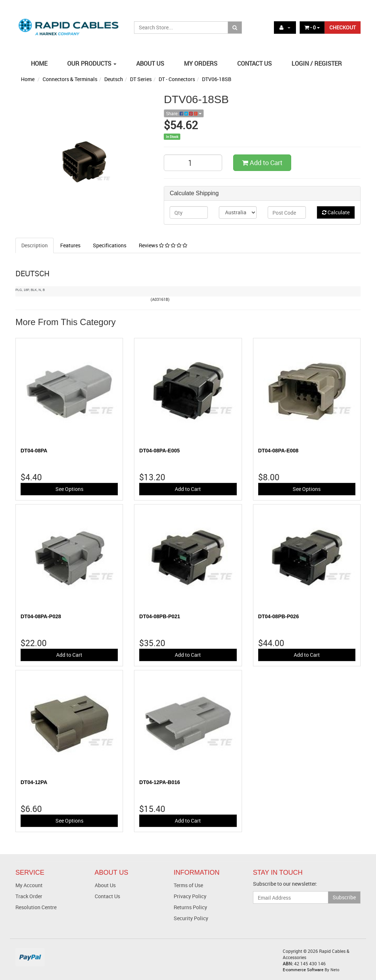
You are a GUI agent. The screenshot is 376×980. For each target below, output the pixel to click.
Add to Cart (262, 163)
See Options (69, 489)
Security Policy (191, 918)
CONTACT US (254, 63)
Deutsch (114, 79)
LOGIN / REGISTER (317, 63)
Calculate (336, 212)
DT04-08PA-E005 (159, 451)
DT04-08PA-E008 (278, 451)
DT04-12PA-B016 (160, 782)
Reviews (163, 245)
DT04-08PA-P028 (41, 616)
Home (28, 79)
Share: (184, 113)
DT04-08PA (34, 451)
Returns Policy (190, 907)
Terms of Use (188, 885)
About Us (105, 885)
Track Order (29, 896)
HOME (39, 63)
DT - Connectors (177, 79)
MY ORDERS (201, 63)
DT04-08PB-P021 (160, 616)
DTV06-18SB (217, 79)
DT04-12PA (34, 782)
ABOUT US (150, 63)
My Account (29, 885)
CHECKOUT (343, 27)
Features (70, 245)
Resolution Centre (36, 907)
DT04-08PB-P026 (279, 616)
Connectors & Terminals (70, 79)
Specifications (110, 245)
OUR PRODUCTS (92, 63)
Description (35, 245)
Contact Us (107, 896)
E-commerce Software (303, 970)
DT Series (141, 79)
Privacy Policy (190, 896)
